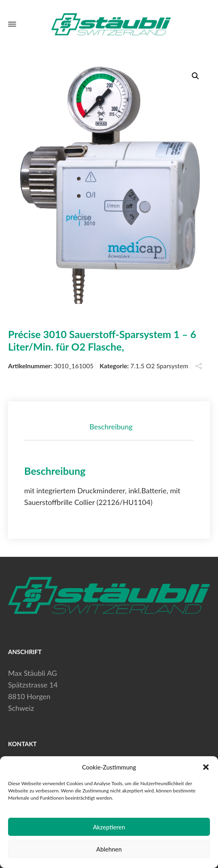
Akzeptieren (109, 827)
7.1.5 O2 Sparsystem (160, 366)
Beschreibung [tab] (111, 427)
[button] (206, 767)
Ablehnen (109, 849)
